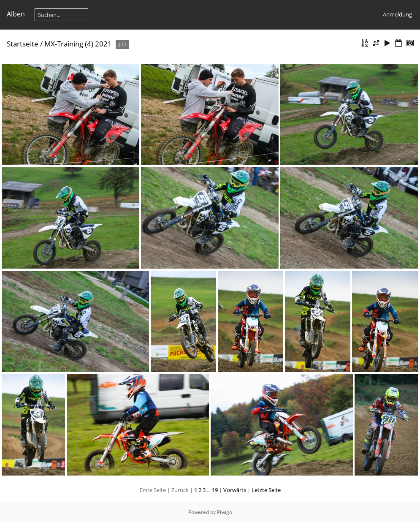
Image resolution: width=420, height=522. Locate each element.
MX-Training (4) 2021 (78, 44)
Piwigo (225, 512)
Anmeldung (397, 14)
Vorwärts (235, 490)
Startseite (23, 44)
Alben (16, 14)
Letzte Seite (266, 490)
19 (215, 490)
